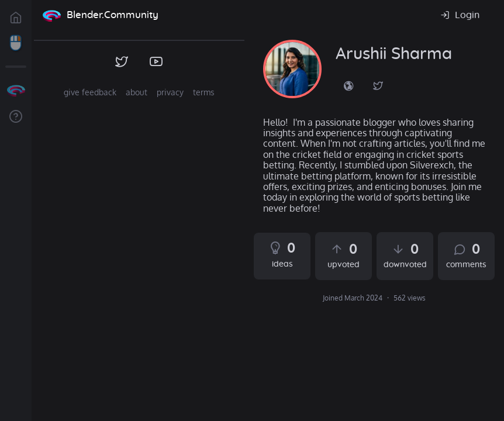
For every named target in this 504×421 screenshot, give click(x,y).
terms (204, 92)
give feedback (90, 92)
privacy (170, 92)
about (137, 92)
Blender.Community (113, 15)
